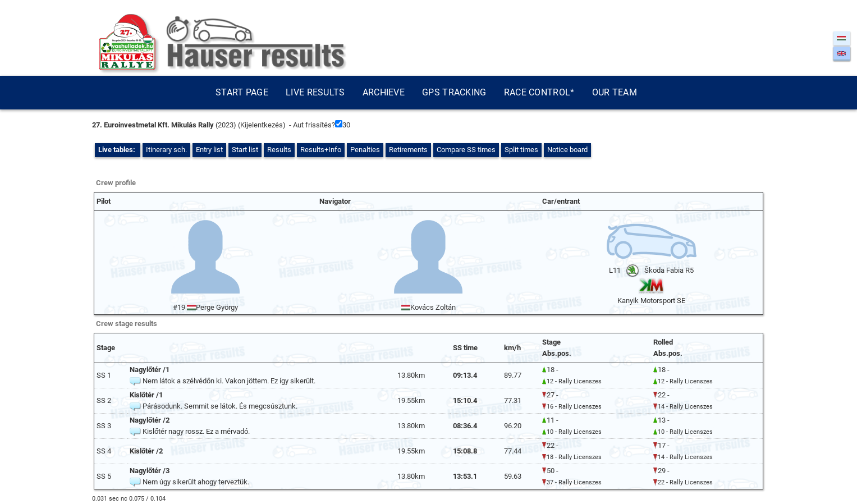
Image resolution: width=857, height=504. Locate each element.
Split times (521, 150)
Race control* (539, 92)
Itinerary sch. (166, 150)
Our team (615, 92)
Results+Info (321, 150)
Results (279, 150)
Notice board (567, 150)
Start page (242, 92)
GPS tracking (454, 92)
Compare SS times (466, 150)
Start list (245, 150)
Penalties (365, 150)
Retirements (408, 150)
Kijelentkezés (262, 125)
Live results (315, 92)
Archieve (384, 92)
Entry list (209, 150)
